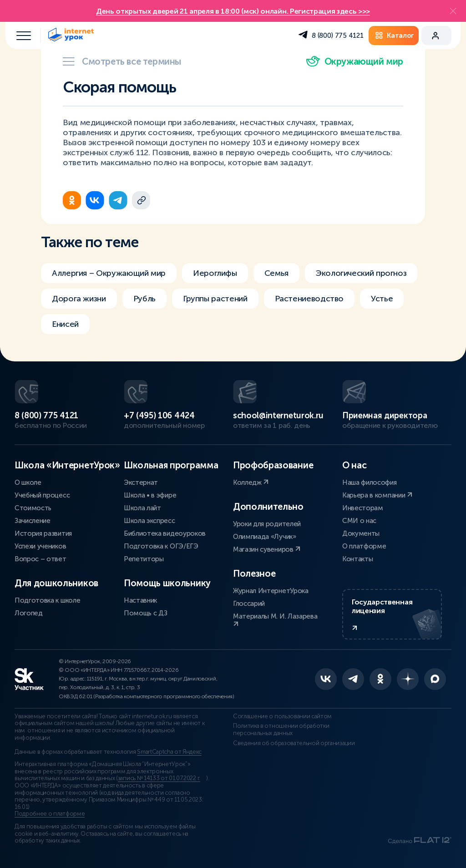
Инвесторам (363, 508)
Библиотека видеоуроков (165, 533)
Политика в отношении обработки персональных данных (281, 730)
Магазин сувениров (267, 549)
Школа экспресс (149, 521)
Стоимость (33, 508)
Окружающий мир (355, 61)
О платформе (364, 546)
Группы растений (215, 299)
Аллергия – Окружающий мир (109, 273)
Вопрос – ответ (41, 559)
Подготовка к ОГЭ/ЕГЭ (161, 546)
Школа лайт (142, 508)
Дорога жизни (79, 299)
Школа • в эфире (150, 495)
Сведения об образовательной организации (294, 743)
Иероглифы (215, 273)
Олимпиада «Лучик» (265, 537)
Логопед (29, 613)
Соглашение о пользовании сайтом (282, 716)
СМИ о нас (359, 521)
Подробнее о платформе (50, 814)
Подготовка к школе (47, 600)
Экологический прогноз (361, 273)
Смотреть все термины (122, 61)
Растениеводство (309, 299)
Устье (382, 299)
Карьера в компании (377, 495)
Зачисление (33, 521)
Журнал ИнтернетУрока (271, 591)
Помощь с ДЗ (145, 613)
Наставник (140, 600)
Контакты (357, 559)
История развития (43, 533)
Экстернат (141, 482)
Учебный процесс (42, 495)
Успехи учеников (40, 546)
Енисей (65, 324)
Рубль (144, 299)
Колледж (251, 482)
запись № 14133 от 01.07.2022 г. (159, 778)
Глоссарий (249, 604)
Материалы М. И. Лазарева (275, 620)
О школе (28, 482)
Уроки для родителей (267, 524)
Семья (276, 273)
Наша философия (370, 482)
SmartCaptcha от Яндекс (169, 752)
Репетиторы (144, 559)
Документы (361, 533)
